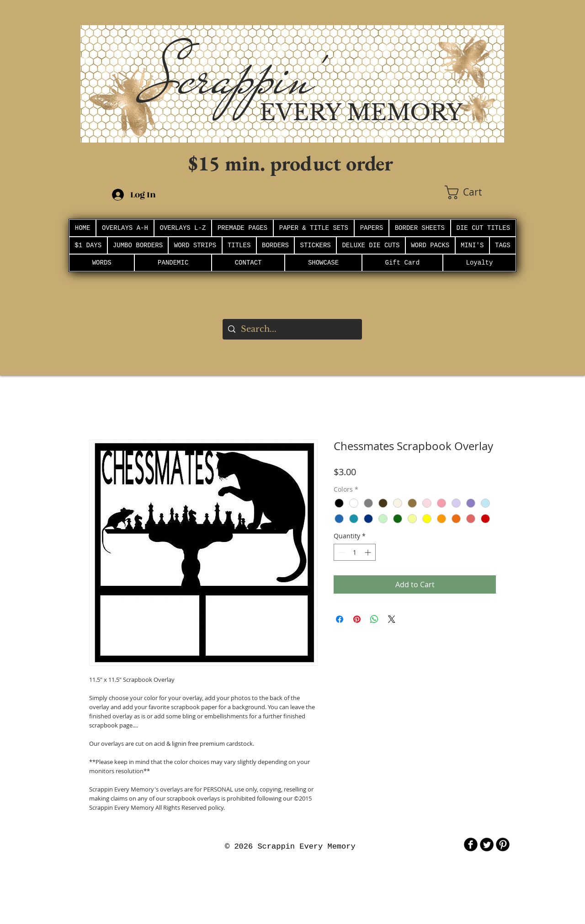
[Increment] (369, 552)
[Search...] (292, 329)
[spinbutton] (355, 552)
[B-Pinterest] (503, 844)
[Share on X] (392, 619)
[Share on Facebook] (340, 619)
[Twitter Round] (487, 844)
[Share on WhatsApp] (374, 619)
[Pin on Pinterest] (357, 619)
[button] (474, 192)
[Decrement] (341, 552)
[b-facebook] (471, 844)
